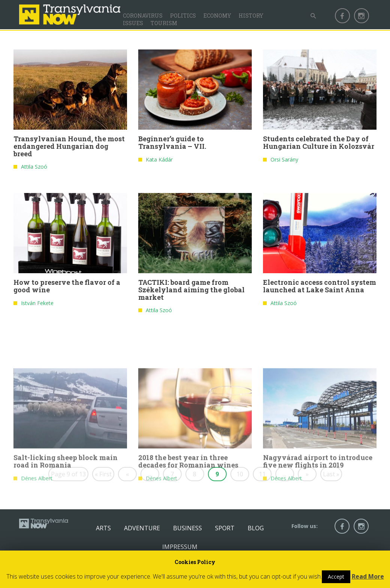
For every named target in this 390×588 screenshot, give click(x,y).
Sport (225, 528)
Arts (103, 528)
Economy (217, 16)
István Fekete (37, 304)
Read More (368, 576)
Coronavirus (143, 16)
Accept (336, 577)
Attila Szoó (34, 168)
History (251, 16)
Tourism (164, 23)
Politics (183, 16)
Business (188, 528)
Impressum (180, 547)
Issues (133, 23)
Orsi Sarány (284, 161)
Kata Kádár (159, 161)
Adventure (142, 528)
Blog (256, 528)
